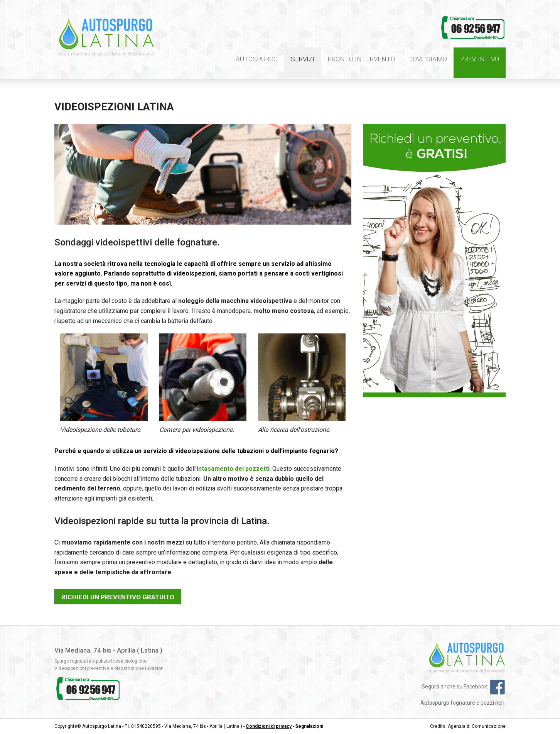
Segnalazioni (309, 726)
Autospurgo (257, 59)
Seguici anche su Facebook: (464, 687)
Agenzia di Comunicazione (477, 726)
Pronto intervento (361, 59)
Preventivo (480, 59)
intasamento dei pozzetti (233, 469)
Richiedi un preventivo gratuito (118, 597)
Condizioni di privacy (269, 726)
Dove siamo (428, 59)
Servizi (303, 59)
